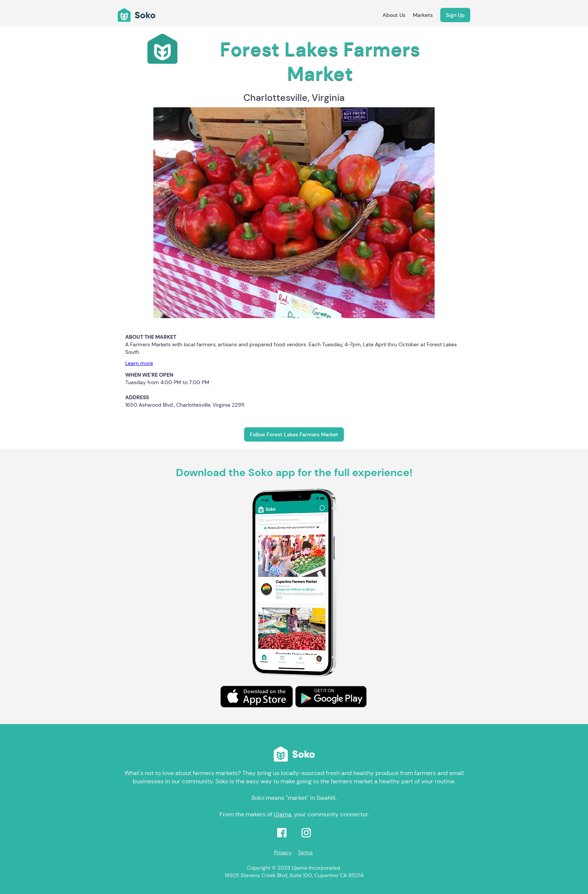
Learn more (139, 363)
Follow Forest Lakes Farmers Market (294, 434)
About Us (394, 15)
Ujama (283, 814)
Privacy (283, 852)
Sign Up (455, 15)
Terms (305, 852)
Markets (423, 15)
